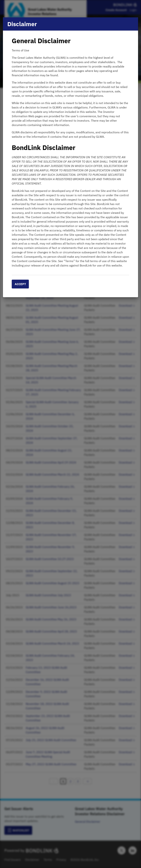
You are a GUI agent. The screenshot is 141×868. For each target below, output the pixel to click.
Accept (20, 284)
